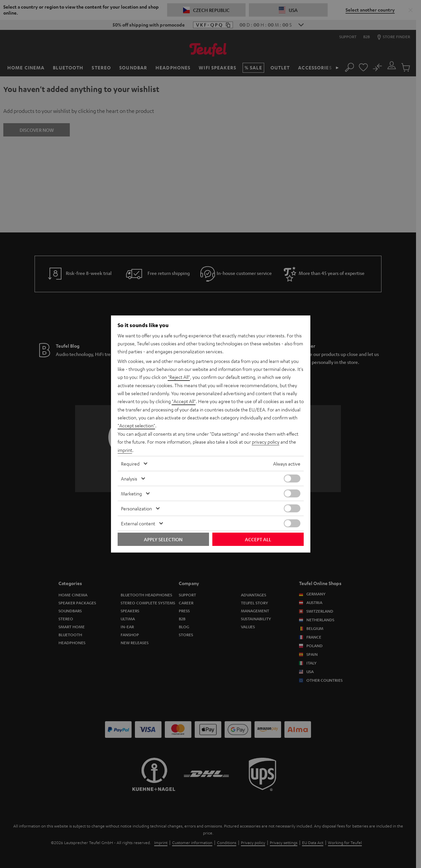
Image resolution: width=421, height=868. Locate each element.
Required (130, 463)
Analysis (129, 478)
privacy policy (266, 442)
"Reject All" (179, 378)
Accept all (258, 539)
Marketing (131, 493)
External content (138, 523)
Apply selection (163, 539)
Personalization (136, 508)
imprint (125, 450)
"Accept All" (184, 402)
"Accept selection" (136, 426)
